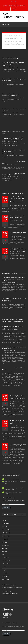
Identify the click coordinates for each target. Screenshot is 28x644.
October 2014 (6, 564)
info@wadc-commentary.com (11, 593)
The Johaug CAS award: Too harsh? (10, 94)
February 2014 (6, 576)
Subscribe (6, 508)
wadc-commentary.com (9, 595)
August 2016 (6, 539)
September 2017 (7, 533)
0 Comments (15, 67)
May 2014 (5, 570)
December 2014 (6, 561)
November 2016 (6, 536)
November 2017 (6, 530)
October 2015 (6, 545)
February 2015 (6, 558)
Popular (6, 515)
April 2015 (5, 555)
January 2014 (6, 579)
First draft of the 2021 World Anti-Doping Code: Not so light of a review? (17, 218)
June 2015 (5, 551)
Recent (14, 515)
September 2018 (7, 524)
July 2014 (5, 567)
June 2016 (5, 542)
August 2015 (6, 548)
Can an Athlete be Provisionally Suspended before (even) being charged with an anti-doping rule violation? (14, 64)
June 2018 (5, 527)
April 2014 (5, 573)
